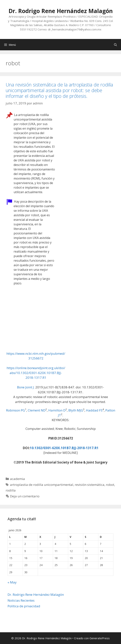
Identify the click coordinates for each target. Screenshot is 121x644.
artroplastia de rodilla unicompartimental (42, 485)
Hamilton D (57, 410)
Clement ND (37, 410)
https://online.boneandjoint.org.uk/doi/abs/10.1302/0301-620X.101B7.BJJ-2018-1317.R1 (36, 373)
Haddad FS (94, 410)
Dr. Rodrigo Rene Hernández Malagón (61, 11)
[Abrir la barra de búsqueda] (115, 45)
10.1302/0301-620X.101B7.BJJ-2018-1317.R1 (64, 448)
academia (17, 479)
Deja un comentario (25, 496)
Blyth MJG (76, 410)
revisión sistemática (90, 485)
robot (110, 485)
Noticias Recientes (21, 600)
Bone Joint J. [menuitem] (26, 387)
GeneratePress (100, 638)
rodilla (11, 490)
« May (12, 582)
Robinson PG (15, 410)
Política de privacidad (24, 606)
